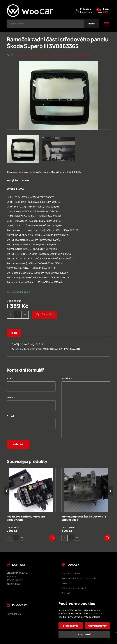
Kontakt (66, 593)
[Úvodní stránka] (30, 11)
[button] (52, 538)
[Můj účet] (84, 11)
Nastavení (84, 634)
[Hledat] (92, 24)
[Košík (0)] (104, 11)
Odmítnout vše (97, 626)
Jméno (11, 379)
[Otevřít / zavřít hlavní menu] (107, 24)
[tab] (58, 236)
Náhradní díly (14, 614)
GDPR (64, 583)
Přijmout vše (71, 626)
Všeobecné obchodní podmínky (79, 579)
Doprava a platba (71, 574)
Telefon (11, 397)
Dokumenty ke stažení (74, 588)
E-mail (10, 416)
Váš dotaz (67, 379)
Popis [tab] (14, 333)
